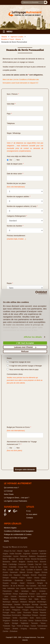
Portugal (6, 613)
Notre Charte (9, 494)
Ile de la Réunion (17, 586)
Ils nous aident (32, 514)
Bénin (5, 564)
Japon (34, 591)
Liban (6, 596)
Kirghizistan (23, 594)
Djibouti (22, 572)
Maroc (43, 599)
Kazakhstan (7, 594)
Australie (43, 554)
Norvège (35, 605)
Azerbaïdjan (7, 556)
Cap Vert (38, 564)
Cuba (23, 570)
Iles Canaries (31, 586)
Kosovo (32, 594)
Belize (5, 559)
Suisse (31, 621)
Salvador (43, 615)
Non (17, 160)
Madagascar (41, 596)
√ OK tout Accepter (25, 343)
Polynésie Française (38, 610)
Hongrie (40, 583)
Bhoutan (12, 559)
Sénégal (15, 623)
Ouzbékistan (29, 607)
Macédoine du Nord (27, 596)
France (22, 578)
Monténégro (42, 602)
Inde (4, 588)
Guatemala (19, 580)
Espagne (26, 575)
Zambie (5, 631)
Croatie (10, 570)
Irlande (23, 588)
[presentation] (21, 457)
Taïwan (43, 623)
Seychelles (24, 618)
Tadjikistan (25, 623)
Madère (5, 599)
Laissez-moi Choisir (25, 347)
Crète (17, 570)
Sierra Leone (41, 618)
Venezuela (33, 629)
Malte (36, 599)
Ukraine (15, 629)
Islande (30, 588)
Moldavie (24, 602)
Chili (45, 564)
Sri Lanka (23, 621)
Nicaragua (26, 605)
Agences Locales (17, 37)
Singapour (6, 621)
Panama (39, 607)
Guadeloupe (7, 580)
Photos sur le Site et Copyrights (16, 538)
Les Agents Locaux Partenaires (16, 501)
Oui (9, 160)
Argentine (27, 554)
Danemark (14, 572)
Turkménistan (42, 626)
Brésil (14, 562)
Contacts (30, 518)
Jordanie (42, 591)
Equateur (17, 575)
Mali (30, 599)
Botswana (6, 562)
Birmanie (20, 559)
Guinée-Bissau (40, 580)
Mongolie (32, 602)
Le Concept (8, 491)
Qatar (19, 613)
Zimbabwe (14, 631)
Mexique (15, 602)
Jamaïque (25, 591)
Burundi (43, 562)
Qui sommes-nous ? (11, 488)
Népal (13, 607)
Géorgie (14, 583)
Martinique (7, 602)
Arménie (35, 554)
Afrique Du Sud (10, 551)
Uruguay (24, 629)
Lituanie (14, 596)
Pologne (25, 610)
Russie (35, 613)
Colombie (13, 567)
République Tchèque (30, 615)
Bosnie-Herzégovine (39, 559)
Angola (5, 554)
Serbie (15, 618)
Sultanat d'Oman (41, 621)
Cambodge (13, 564)
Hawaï (22, 583)
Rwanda (43, 613)
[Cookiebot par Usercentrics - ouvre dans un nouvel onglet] (36, 293)
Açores (16, 556)
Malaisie (14, 599)
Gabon (29, 578)
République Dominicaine (12, 615)
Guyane (6, 583)
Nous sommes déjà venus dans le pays (23, 369)
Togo (13, 626)
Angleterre (42, 551)
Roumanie (27, 613)
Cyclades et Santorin (34, 570)
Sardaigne (6, 618)
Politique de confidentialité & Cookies (18, 534)
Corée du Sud (35, 567)
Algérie (27, 551)
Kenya (15, 594)
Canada (31, 564)
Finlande (14, 578)
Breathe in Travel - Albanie (11, 39)
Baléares (32, 556)
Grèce (44, 578)
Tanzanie (34, 623)
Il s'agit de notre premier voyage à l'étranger (24, 366)
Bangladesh (42, 556)
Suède (7, 623)
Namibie (17, 605)
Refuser (25, 351)
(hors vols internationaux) (16, 431)
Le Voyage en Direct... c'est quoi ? (17, 498)
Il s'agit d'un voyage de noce (19, 362)
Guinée (29, 580)
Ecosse (30, 572)
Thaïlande (6, 626)
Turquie (7, 629)
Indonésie (11, 588)
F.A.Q (28, 511)
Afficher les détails (33, 337)
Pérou (13, 613)
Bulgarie (22, 562)
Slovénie (15, 621)
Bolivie (27, 559)
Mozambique (7, 605)
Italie (16, 591)
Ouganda (20, 607)
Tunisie (33, 626)
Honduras (31, 583)
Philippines (16, 610)
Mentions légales (10, 528)
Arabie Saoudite (15, 554)
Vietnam (43, 629)
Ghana (37, 578)
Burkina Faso (33, 562)
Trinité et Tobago (23, 626)
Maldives (23, 599)
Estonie (34, 575)
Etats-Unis (42, 575)
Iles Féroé (42, 586)
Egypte (37, 572)
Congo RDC (23, 567)
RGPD (6, 541)
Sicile (32, 618)
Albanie (4, 37)
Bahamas (24, 556)
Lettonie (44, 594)
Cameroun (22, 564)
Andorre (34, 551)
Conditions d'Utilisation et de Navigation (19, 531)
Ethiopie (6, 578)
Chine (5, 567)
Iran (18, 588)
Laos (38, 594)
